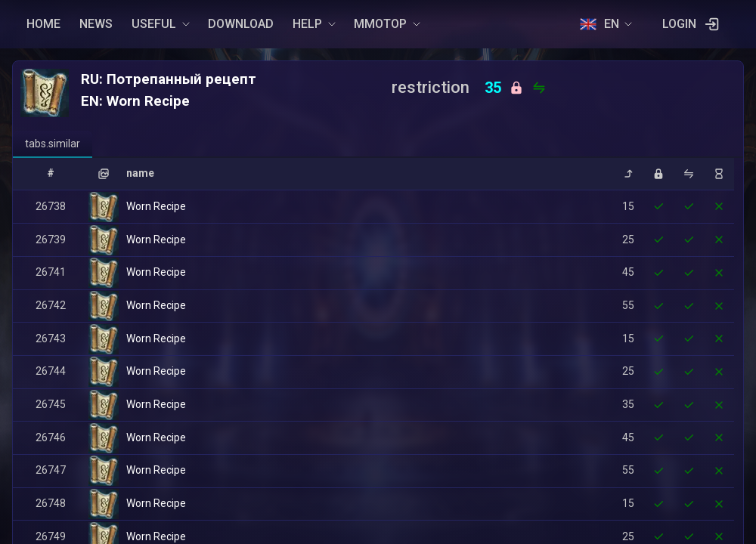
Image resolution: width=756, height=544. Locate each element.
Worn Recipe (156, 206)
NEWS (96, 24)
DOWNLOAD (241, 24)
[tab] (53, 144)
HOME (43, 24)
